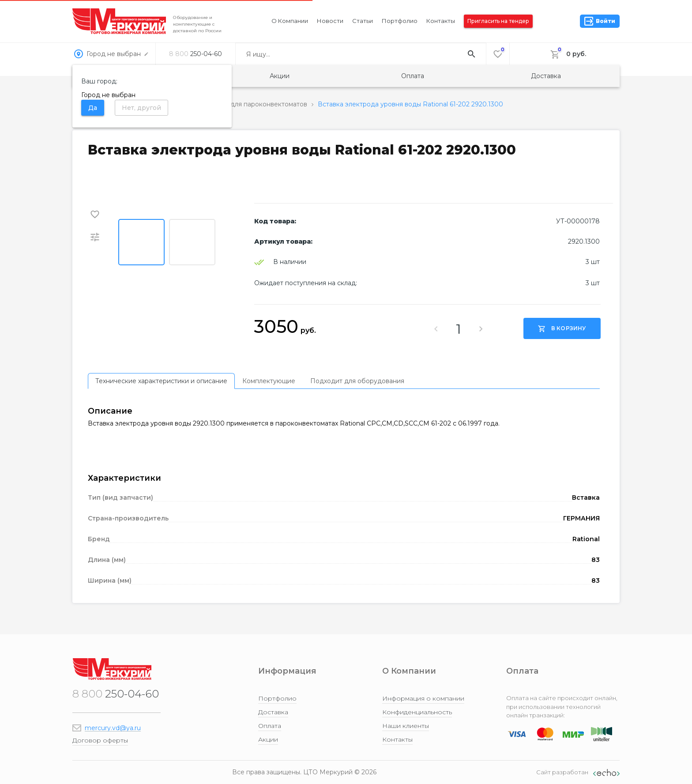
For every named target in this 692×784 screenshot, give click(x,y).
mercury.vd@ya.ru (113, 728)
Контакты (441, 21)
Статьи (363, 21)
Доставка (546, 76)
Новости (330, 21)
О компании (290, 21)
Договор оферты (100, 740)
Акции (280, 76)
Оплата (413, 76)
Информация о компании (423, 698)
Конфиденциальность (417, 712)
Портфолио (400, 21)
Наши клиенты (406, 726)
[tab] (161, 381)
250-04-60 (196, 54)
